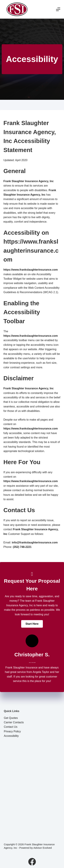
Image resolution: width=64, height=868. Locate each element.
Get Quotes (11, 718)
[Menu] (58, 9)
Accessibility (11, 736)
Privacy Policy (12, 731)
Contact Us (11, 727)
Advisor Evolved (43, 848)
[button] (32, 624)
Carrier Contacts (14, 722)
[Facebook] (32, 862)
